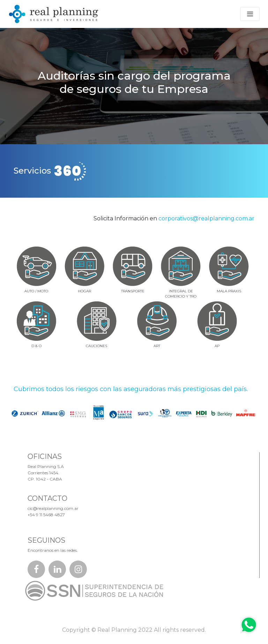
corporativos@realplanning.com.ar (206, 218)
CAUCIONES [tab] (96, 346)
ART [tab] (157, 346)
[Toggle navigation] (250, 14)
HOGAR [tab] (84, 291)
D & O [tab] (36, 346)
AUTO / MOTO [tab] (36, 291)
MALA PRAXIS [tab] (229, 291)
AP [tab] (217, 346)
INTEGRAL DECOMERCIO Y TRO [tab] (181, 294)
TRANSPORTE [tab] (133, 291)
